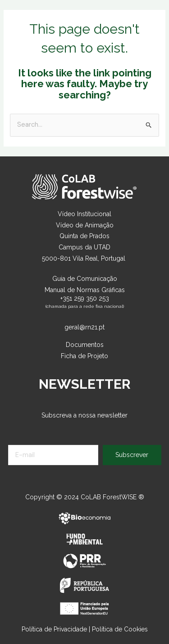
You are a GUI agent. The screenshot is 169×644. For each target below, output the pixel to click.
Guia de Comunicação (85, 279)
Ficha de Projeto (84, 356)
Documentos (85, 345)
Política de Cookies (120, 629)
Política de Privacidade (54, 629)
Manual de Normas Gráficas (85, 290)
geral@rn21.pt (84, 327)
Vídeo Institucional (84, 214)
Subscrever (132, 455)
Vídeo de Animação (85, 225)
